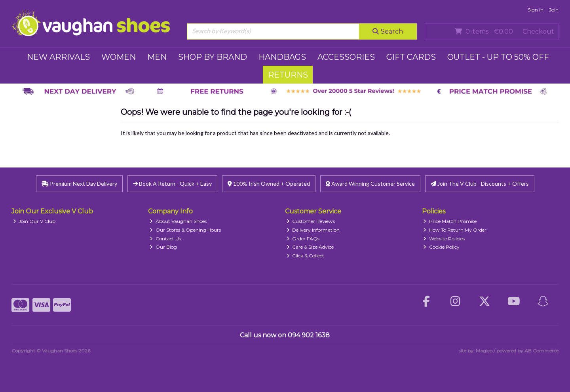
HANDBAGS (282, 57)
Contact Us (165, 239)
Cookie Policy (441, 247)
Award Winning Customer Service (370, 184)
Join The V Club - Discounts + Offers (480, 184)
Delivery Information (313, 230)
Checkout (538, 31)
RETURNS (288, 75)
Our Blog (163, 247)
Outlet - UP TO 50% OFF (498, 57)
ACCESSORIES (346, 57)
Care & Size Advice (310, 247)
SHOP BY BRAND (213, 57)
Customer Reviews (311, 221)
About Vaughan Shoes (178, 221)
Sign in (536, 10)
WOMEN (119, 57)
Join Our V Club (34, 221)
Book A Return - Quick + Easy (172, 184)
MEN (157, 57)
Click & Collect (306, 256)
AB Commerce (541, 351)
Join (554, 10)
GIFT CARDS (411, 57)
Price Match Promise (450, 221)
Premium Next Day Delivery (79, 184)
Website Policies (444, 239)
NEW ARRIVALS (58, 57)
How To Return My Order (455, 230)
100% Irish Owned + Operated (269, 184)
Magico (484, 351)
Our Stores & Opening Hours (185, 230)
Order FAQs (303, 239)
